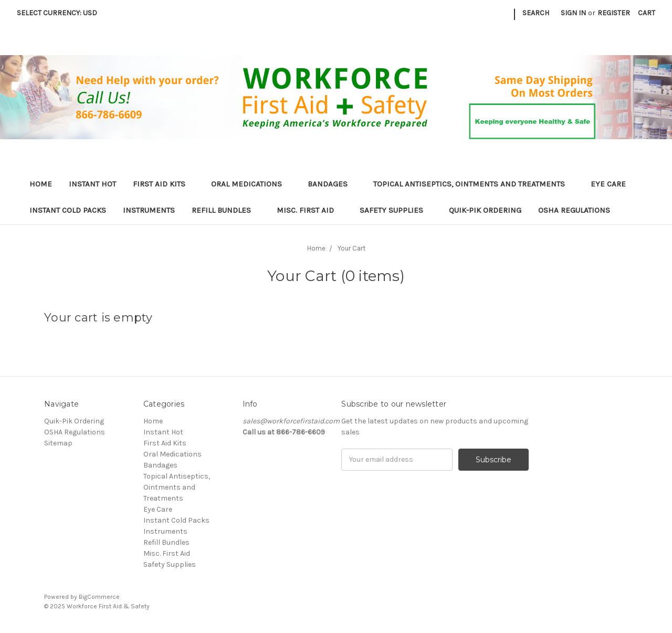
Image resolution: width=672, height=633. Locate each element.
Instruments (149, 210)
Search (536, 13)
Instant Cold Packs (68, 210)
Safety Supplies (396, 210)
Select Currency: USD (61, 13)
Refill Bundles (226, 210)
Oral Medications (251, 184)
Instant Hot (92, 184)
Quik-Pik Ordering (485, 210)
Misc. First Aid (310, 210)
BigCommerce (99, 597)
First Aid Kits (164, 184)
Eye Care (613, 184)
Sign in (573, 13)
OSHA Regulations (574, 210)
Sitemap (58, 443)
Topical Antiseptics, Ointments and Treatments (474, 184)
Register (614, 13)
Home (41, 184)
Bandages (332, 184)
